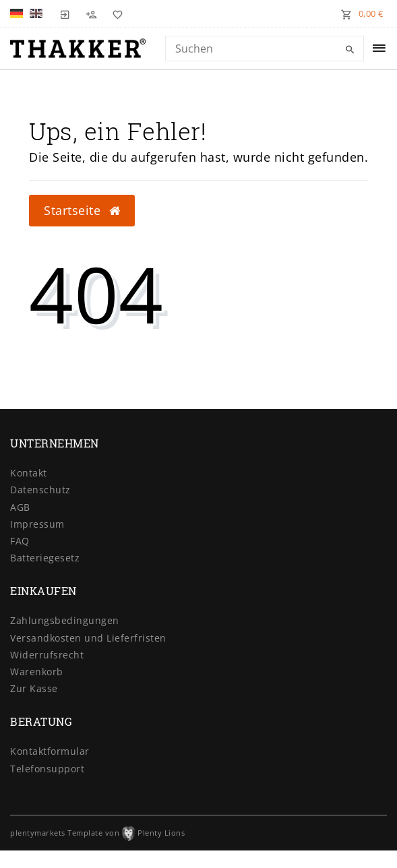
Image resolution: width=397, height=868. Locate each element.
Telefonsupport (47, 769)
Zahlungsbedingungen (65, 620)
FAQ (20, 541)
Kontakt (29, 473)
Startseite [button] (82, 210)
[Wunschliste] (115, 13)
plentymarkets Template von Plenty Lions (97, 833)
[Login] (65, 13)
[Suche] (350, 50)
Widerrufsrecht (47, 655)
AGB (20, 507)
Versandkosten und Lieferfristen (88, 638)
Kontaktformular (50, 751)
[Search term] (265, 49)
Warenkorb (37, 672)
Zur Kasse (34, 688)
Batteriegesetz (45, 558)
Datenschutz (40, 490)
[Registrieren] (92, 13)
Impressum (37, 524)
